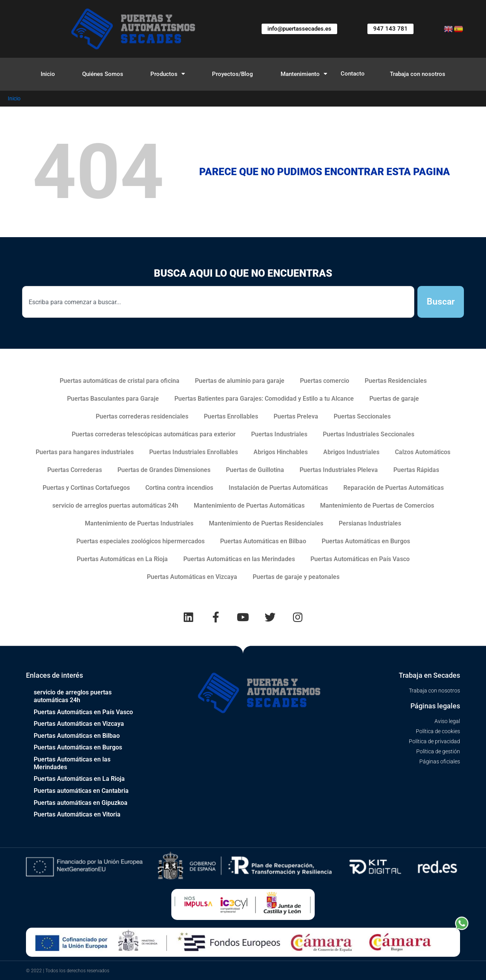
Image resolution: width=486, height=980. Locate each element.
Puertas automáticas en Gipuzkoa (81, 802)
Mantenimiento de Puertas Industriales (139, 523)
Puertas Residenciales (396, 381)
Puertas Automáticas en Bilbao (263, 541)
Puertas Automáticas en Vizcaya (192, 577)
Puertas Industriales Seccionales (369, 434)
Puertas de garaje (394, 399)
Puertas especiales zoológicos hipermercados (140, 541)
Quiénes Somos (103, 74)
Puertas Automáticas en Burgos (366, 541)
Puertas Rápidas (416, 470)
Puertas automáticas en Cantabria (81, 791)
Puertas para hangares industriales (85, 452)
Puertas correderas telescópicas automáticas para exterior (154, 434)
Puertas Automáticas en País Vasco (360, 559)
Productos (168, 74)
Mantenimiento (304, 74)
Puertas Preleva (296, 416)
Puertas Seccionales (362, 416)
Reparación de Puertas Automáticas (394, 488)
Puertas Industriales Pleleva (339, 470)
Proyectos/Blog (233, 74)
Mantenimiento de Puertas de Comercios (377, 506)
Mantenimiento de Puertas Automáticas (249, 506)
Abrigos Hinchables (281, 452)
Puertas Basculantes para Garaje (113, 399)
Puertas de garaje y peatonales (296, 577)
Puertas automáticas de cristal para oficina (120, 381)
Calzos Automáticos (423, 452)
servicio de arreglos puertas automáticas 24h (115, 506)
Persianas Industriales (370, 523)
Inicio (48, 74)
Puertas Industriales (279, 434)
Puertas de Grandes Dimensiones (164, 470)
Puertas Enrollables (231, 416)
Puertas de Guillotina (255, 470)
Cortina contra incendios (179, 488)
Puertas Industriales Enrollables (194, 452)
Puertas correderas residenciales (142, 416)
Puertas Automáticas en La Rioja (122, 559)
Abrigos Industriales (351, 452)
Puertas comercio (325, 381)
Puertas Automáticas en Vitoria (77, 814)
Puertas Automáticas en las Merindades (239, 559)
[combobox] (218, 302)
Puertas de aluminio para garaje (240, 381)
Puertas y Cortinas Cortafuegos (86, 488)
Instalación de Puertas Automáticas (278, 488)
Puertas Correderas (75, 470)
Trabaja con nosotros (418, 74)
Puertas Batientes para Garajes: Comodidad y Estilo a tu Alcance (264, 399)
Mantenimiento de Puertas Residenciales (266, 523)
